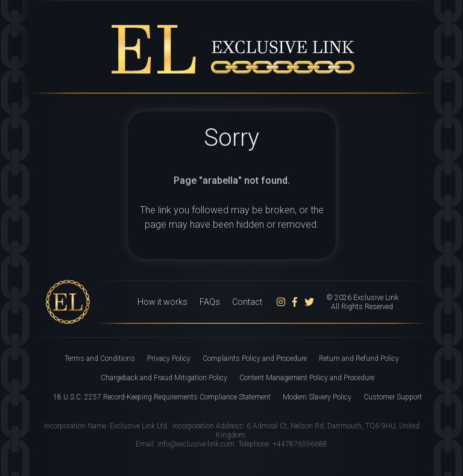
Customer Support (393, 397)
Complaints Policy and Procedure (255, 359)
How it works (162, 302)
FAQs (210, 302)
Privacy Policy (169, 359)
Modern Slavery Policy (317, 397)
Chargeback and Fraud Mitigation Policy (164, 378)
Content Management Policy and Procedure (307, 378)
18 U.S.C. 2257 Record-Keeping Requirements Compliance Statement (162, 397)
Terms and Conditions (100, 359)
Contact (247, 302)
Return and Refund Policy (359, 359)
